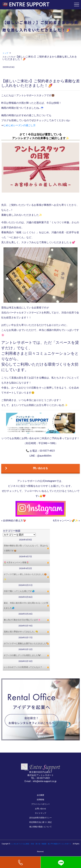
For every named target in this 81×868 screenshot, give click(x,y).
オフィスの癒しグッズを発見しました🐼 (22, 655)
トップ (5, 53)
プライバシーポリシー (40, 804)
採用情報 (41, 800)
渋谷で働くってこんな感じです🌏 (19, 591)
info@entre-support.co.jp (45, 781)
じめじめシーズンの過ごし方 (19, 125)
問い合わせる (27, 468)
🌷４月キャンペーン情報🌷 (16, 562)
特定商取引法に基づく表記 (40, 822)
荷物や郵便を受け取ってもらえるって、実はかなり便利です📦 (26, 548)
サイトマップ (40, 813)
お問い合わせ (40, 809)
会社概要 (41, 795)
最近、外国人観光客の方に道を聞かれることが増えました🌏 (26, 605)
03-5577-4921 (43, 778)
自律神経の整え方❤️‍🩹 (14, 521)
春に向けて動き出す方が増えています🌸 (22, 620)
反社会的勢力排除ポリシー (40, 818)
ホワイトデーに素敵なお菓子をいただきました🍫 (26, 643)
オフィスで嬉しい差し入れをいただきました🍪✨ (25, 577)
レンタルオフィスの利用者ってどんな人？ (23, 667)
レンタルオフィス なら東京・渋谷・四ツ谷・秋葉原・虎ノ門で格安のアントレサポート (41, 844)
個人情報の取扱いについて (40, 827)
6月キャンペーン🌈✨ (65, 521)
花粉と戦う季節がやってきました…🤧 (21, 632)
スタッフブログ (9, 57)
